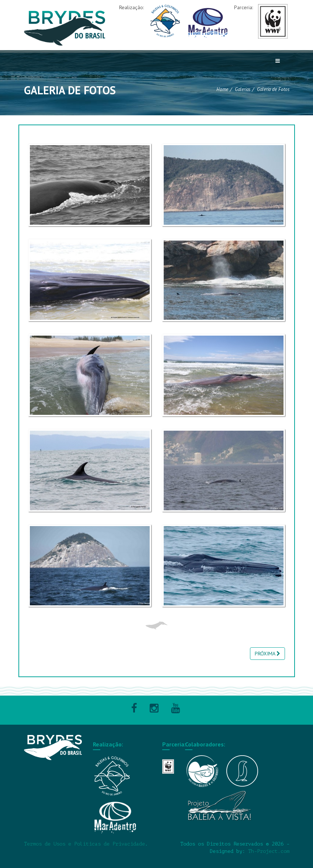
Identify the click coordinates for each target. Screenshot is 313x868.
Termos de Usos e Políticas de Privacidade (84, 844)
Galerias (243, 89)
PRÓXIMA (267, 654)
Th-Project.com (269, 851)
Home (222, 89)
